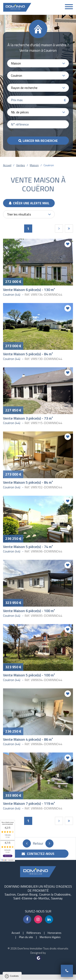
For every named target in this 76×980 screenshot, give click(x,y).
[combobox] (38, 63)
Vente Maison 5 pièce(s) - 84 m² (28, 354)
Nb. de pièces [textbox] (20, 112)
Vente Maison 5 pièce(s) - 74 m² (28, 547)
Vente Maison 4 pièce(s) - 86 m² (28, 739)
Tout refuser (38, 967)
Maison (34, 165)
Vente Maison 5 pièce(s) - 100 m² (29, 675)
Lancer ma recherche (40, 141)
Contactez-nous (38, 854)
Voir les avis (8, 856)
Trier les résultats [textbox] (19, 214)
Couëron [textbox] (17, 75)
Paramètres (38, 975)
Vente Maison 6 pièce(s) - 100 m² (29, 611)
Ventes (21, 165)
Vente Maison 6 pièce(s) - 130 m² (29, 290)
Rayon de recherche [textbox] (24, 88)
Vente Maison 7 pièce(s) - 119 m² (29, 803)
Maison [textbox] (16, 63)
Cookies (14, 897)
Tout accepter (38, 959)
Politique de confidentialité (23, 949)
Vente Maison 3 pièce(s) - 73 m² (28, 418)
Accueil (7, 165)
